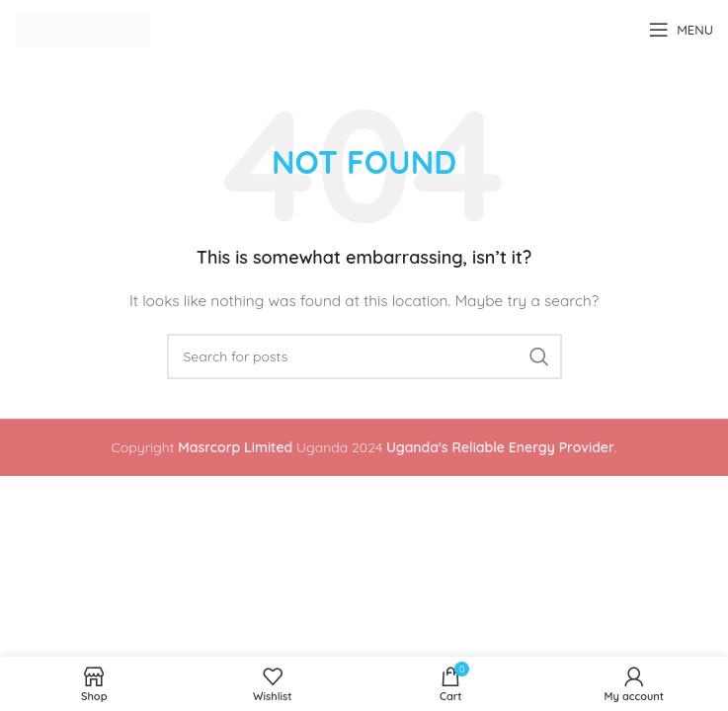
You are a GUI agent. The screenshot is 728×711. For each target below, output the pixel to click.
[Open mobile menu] (681, 30)
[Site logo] (83, 29)
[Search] (364, 356)
